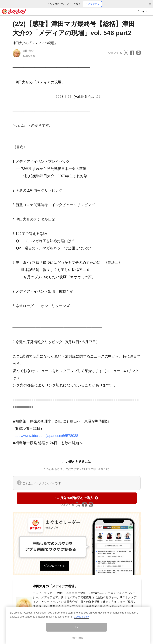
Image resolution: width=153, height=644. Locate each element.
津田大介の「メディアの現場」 (35, 43)
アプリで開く (92, 4)
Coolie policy (81, 620)
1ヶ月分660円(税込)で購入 (76, 498)
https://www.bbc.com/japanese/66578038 (45, 436)
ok (77, 631)
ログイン (142, 11)
